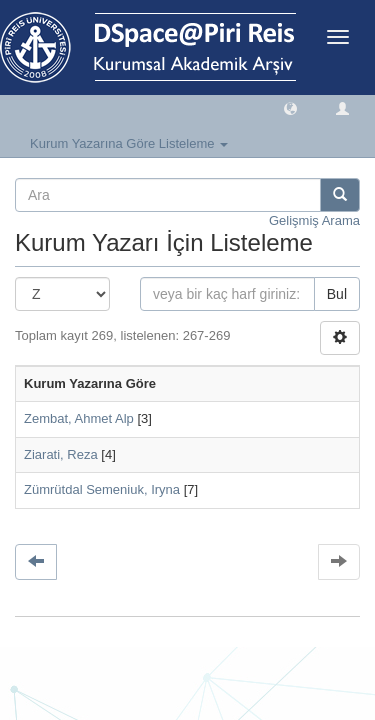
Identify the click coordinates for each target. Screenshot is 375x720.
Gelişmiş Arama (314, 220)
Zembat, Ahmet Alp (79, 418)
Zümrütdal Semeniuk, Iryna (102, 489)
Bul (337, 294)
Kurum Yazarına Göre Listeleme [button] (129, 143)
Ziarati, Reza (61, 454)
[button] (290, 107)
